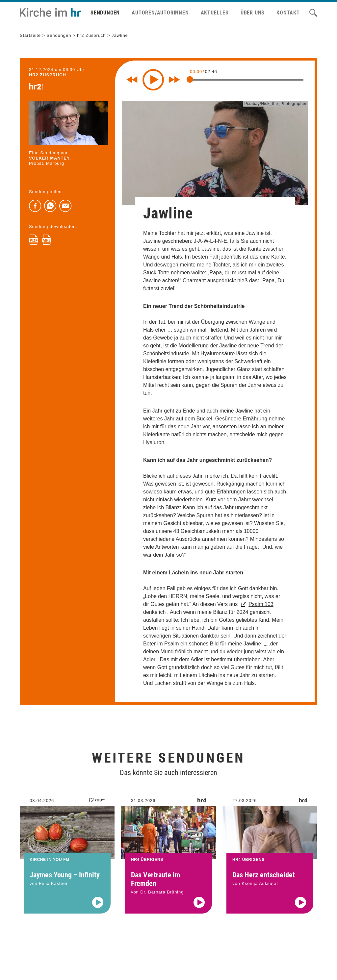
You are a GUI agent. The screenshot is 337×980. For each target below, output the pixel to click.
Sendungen (105, 13)
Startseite (30, 35)
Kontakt (288, 13)
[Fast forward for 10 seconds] (174, 80)
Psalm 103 (261, 604)
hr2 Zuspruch (91, 35)
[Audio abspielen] (98, 911)
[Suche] (313, 13)
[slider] (190, 79)
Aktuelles (215, 13)
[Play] (153, 80)
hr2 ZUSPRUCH (48, 75)
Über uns (253, 13)
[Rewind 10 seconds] (132, 80)
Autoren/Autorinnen (160, 13)
